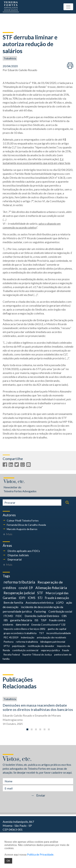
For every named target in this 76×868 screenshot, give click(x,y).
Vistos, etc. (14, 482)
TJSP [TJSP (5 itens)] (44, 620)
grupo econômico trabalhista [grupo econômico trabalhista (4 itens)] (20, 633)
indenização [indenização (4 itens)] (28, 637)
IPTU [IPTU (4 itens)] (7, 646)
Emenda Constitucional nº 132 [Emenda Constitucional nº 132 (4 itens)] (48, 625)
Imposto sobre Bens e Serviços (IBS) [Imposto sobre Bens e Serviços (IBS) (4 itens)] (24, 629)
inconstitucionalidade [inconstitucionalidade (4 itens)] (59, 633)
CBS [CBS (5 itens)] (64, 616)
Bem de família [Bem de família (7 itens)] (13, 602)
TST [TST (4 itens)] (41, 633)
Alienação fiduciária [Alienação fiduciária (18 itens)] (51, 588)
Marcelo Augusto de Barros (22, 529)
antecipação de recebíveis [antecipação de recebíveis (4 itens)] (52, 637)
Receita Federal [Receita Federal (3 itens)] (12, 655)
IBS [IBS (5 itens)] (6, 620)
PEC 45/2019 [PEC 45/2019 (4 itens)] (11, 637)
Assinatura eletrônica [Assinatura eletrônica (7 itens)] (40, 602)
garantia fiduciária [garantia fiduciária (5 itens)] (21, 620)
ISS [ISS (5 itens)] (36, 620)
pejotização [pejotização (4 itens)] (19, 646)
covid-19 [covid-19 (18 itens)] (26, 588)
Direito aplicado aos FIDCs (24, 551)
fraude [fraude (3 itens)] (66, 650)
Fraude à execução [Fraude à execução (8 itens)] (57, 598)
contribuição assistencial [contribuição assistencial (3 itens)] (25, 650)
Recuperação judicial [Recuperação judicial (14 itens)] (19, 593)
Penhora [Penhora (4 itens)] (8, 642)
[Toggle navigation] (68, 7)
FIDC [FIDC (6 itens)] (19, 616)
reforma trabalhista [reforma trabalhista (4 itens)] (27, 642)
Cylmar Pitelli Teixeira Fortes (23, 520)
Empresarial (15, 559)
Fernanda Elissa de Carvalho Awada (26, 525)
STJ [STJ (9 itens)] (40, 598)
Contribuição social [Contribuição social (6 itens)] (60, 611)
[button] (27, 729)
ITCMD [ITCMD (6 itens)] (8, 616)
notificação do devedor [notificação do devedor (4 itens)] (41, 646)
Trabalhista (10, 58)
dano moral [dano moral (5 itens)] (22, 624)
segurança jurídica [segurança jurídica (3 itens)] (50, 650)
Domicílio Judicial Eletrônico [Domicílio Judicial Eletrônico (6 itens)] (42, 616)
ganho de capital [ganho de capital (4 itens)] (57, 629)
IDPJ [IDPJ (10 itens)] (22, 598)
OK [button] (8, 861)
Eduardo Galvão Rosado (22, 70)
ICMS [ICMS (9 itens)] (31, 598)
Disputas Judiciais (18, 555)
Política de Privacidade (40, 855)
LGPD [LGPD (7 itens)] (60, 602)
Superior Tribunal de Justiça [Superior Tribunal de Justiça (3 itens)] (37, 655)
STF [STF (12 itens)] (40, 593)
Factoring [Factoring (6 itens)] (40, 611)
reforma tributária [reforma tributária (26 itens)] (19, 582)
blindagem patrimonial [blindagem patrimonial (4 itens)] (53, 642)
